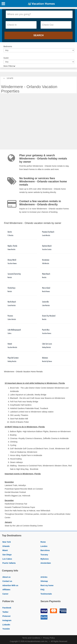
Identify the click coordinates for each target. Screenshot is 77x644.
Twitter (5, 612)
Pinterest (6, 616)
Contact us (7, 581)
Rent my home (47, 585)
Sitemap (44, 581)
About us (6, 577)
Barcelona (45, 550)
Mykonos (45, 559)
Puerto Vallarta (9, 563)
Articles (44, 577)
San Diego (7, 555)
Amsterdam (46, 563)
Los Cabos (7, 559)
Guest (6, 58)
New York (7, 542)
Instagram (7, 620)
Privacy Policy (49, 638)
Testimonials (46, 594)
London (44, 546)
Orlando (6, 546)
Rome (43, 542)
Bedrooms (8, 46)
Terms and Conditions (31, 638)
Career (5, 594)
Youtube (6, 629)
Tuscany (44, 555)
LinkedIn (6, 625)
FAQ (43, 590)
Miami (5, 550)
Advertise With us (10, 585)
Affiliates (6, 590)
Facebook (7, 608)
